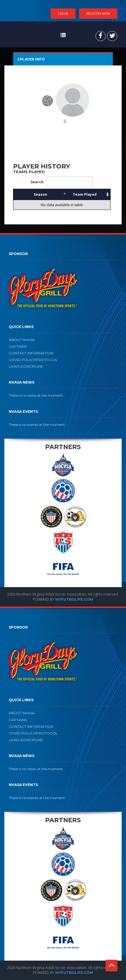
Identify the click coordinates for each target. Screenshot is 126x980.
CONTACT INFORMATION (31, 353)
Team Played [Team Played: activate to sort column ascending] (85, 194)
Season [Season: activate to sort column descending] (40, 194)
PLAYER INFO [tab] (31, 59)
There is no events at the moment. (37, 425)
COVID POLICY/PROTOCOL (33, 360)
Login (63, 13)
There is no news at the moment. (36, 395)
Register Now (98, 13)
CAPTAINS (18, 346)
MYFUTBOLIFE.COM (74, 599)
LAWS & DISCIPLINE (26, 366)
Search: (62, 182)
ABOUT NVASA (22, 340)
